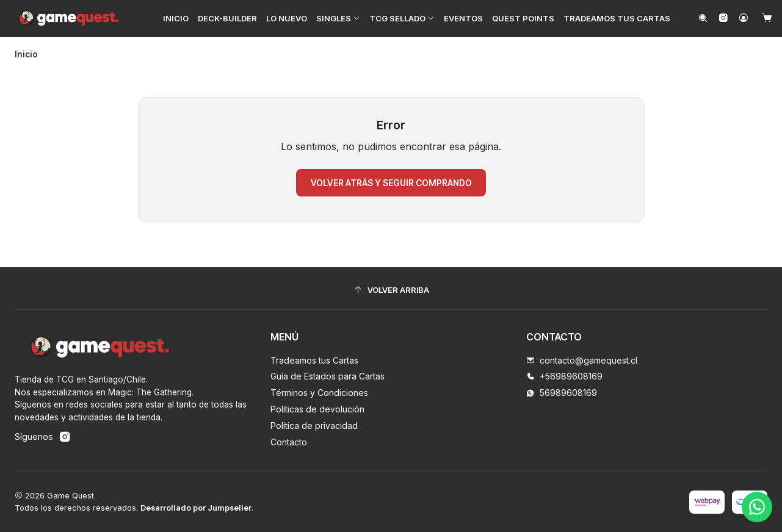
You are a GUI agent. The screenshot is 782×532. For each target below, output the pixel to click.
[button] (338, 18)
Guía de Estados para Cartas (328, 376)
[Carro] (767, 19)
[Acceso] (744, 19)
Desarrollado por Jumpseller (196, 508)
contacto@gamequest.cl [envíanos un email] (582, 360)
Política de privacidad (314, 426)
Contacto (289, 442)
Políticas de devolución (317, 409)
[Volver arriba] (391, 290)
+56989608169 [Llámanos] (564, 376)
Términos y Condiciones (319, 393)
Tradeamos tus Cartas (314, 360)
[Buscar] (703, 19)
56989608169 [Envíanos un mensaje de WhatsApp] (562, 393)
